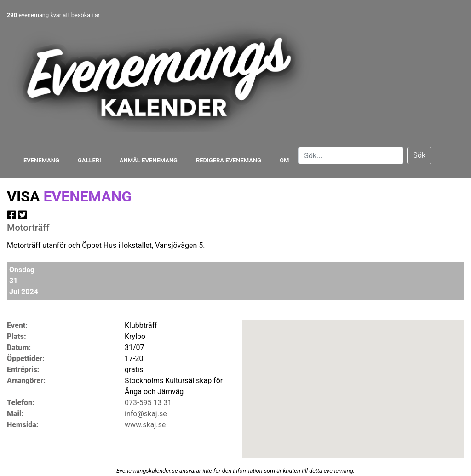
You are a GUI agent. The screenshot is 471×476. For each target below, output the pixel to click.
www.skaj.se (145, 425)
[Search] (351, 155)
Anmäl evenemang (149, 160)
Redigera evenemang (229, 160)
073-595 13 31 (148, 403)
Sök (419, 155)
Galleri (89, 160)
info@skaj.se (146, 414)
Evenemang (41, 160)
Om (284, 160)
